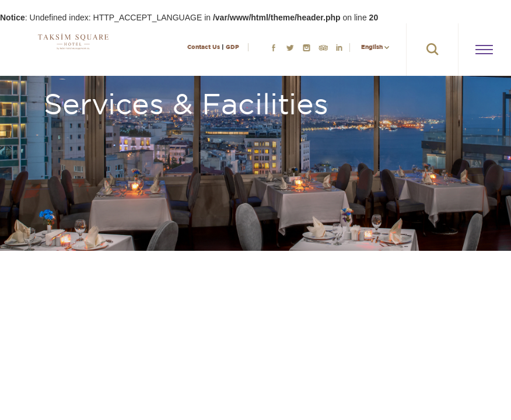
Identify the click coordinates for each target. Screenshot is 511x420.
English (372, 47)
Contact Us (204, 47)
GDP (232, 47)
